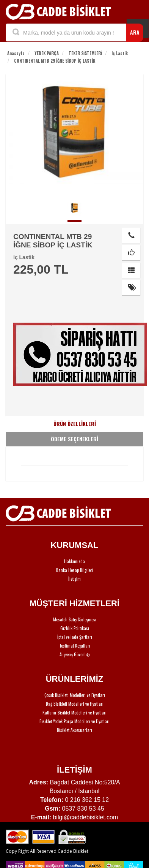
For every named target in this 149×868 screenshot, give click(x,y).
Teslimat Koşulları (75, 646)
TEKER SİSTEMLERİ (85, 53)
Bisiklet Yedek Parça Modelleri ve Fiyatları (74, 721)
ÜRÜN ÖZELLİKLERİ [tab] (75, 424)
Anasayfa (16, 53)
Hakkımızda (74, 561)
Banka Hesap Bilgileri (75, 570)
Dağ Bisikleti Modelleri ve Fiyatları (75, 704)
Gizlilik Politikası (75, 628)
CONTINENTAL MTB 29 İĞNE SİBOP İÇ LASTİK (55, 61)
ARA (135, 32)
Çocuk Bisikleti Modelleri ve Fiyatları (75, 695)
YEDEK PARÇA (47, 53)
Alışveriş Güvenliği (75, 654)
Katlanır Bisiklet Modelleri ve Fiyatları (74, 713)
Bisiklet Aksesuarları (74, 730)
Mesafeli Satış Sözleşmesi (75, 619)
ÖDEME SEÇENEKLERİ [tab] (74, 439)
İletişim (74, 579)
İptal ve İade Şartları (75, 637)
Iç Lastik (120, 53)
